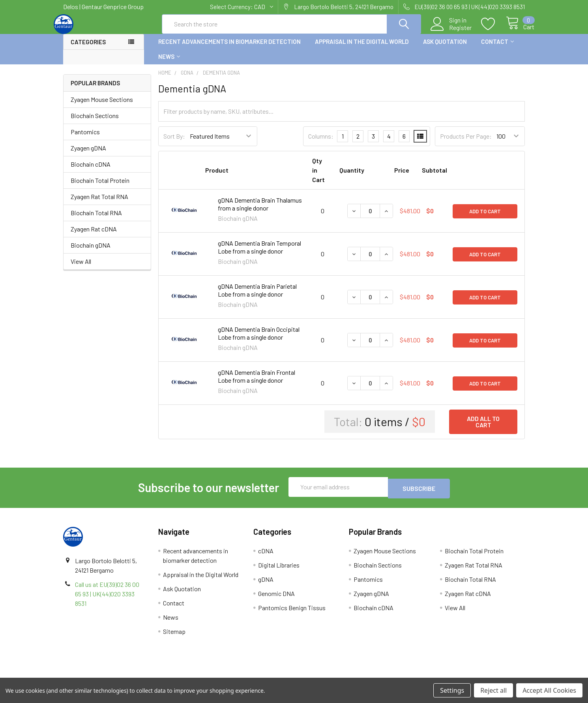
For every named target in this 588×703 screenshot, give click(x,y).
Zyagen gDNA (88, 155)
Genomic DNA (276, 599)
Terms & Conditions (121, 675)
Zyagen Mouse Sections (102, 106)
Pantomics (85, 139)
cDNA (266, 556)
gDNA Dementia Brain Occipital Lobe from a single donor (259, 340)
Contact (497, 49)
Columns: (321, 143)
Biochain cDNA (91, 171)
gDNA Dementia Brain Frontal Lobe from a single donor (257, 383)
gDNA (266, 585)
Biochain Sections (95, 123)
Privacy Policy (467, 675)
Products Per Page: (466, 143)
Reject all (493, 690)
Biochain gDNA (91, 252)
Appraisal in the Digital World (362, 49)
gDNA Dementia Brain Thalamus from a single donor (260, 211)
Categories (88, 49)
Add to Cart (485, 218)
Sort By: (174, 143)
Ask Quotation (445, 49)
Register (451, 32)
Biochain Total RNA (96, 220)
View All (81, 268)
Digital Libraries (279, 570)
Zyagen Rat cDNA (94, 236)
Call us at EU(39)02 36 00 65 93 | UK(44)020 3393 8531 (107, 599)
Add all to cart (483, 429)
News (169, 64)
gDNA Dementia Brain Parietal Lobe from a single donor (257, 297)
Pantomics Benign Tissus (292, 613)
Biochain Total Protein (100, 187)
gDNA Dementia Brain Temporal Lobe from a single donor (259, 254)
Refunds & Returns (352, 675)
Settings (452, 690)
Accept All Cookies (549, 690)
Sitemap (174, 637)
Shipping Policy (236, 675)
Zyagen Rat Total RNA (99, 204)
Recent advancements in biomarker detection (229, 49)
